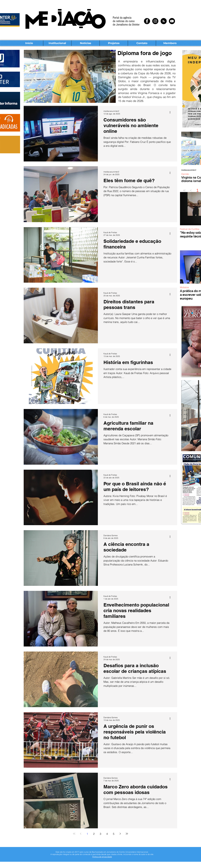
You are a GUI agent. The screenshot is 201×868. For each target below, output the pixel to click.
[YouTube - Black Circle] (172, 21)
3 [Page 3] (100, 834)
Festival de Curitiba (190, 229)
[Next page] (120, 834)
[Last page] (127, 834)
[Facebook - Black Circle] (147, 21)
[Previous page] (191, 190)
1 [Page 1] (198, 190)
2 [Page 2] (94, 834)
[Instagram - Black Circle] (155, 21)
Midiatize (184, 287)
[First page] (184, 190)
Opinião (185, 174)
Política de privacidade (102, 857)
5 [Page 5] (114, 834)
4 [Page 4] (107, 834)
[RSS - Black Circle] (164, 21)
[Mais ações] (171, 112)
